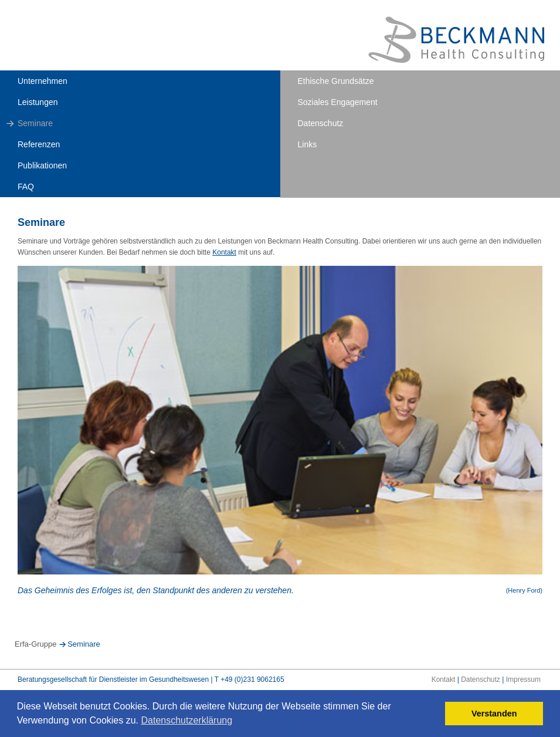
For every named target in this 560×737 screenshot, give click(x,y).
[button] (237, 722)
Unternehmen (43, 81)
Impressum (523, 679)
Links (308, 144)
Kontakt (224, 252)
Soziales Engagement (338, 102)
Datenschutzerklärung (186, 720)
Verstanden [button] (494, 714)
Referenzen (39, 144)
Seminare (35, 123)
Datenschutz (321, 123)
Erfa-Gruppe (36, 644)
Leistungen (38, 102)
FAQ (26, 187)
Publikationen (42, 165)
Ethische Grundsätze (336, 81)
